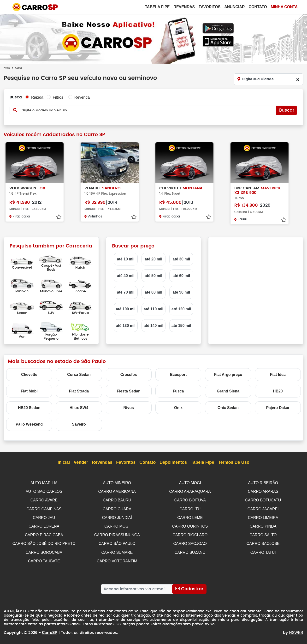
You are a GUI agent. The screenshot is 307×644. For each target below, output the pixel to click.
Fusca (178, 391)
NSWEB (296, 630)
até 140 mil (153, 326)
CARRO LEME (190, 517)
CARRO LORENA (44, 525)
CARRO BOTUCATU (263, 500)
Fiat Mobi (29, 391)
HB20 (278, 391)
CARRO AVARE (44, 500)
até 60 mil (181, 276)
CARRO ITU (190, 508)
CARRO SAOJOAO (190, 542)
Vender (81, 463)
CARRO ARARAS (263, 491)
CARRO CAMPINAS (44, 508)
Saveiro (79, 424)
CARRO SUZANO (190, 551)
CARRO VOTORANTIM (117, 559)
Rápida (37, 97)
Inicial (64, 463)
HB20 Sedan (29, 408)
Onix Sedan (228, 408)
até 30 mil (181, 259)
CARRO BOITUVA (190, 500)
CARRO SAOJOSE (263, 542)
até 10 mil (126, 259)
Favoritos (210, 7)
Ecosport (178, 375)
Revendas (184, 7)
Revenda (82, 97)
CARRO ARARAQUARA (190, 491)
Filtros (58, 97)
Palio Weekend (29, 424)
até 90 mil (181, 292)
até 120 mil (181, 309)
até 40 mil (126, 276)
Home (7, 68)
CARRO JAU (44, 517)
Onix (178, 408)
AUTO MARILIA (44, 483)
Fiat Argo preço (228, 375)
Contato (258, 7)
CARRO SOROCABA (44, 551)
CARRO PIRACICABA (44, 533)
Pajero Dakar (278, 408)
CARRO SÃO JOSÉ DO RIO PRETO (44, 542)
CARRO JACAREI (263, 508)
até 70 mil (126, 292)
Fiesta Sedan (129, 391)
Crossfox (129, 375)
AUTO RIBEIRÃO (263, 483)
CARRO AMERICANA (117, 491)
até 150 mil (181, 326)
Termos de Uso (234, 463)
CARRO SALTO (263, 533)
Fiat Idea (278, 375)
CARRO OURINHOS (190, 525)
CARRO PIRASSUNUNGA (117, 533)
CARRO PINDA (263, 525)
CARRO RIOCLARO (190, 533)
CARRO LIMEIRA (263, 517)
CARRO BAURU (117, 500)
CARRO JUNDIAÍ (117, 517)
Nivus (129, 408)
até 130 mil (126, 326)
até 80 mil (154, 292)
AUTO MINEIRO (117, 483)
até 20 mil (154, 259)
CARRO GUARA (117, 508)
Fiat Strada (79, 391)
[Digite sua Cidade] (269, 79)
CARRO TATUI (263, 551)
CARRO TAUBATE (44, 559)
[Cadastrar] (189, 587)
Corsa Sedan (79, 375)
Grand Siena (228, 391)
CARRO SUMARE (117, 551)
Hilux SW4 (79, 408)
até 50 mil (154, 276)
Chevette (29, 375)
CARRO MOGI (117, 525)
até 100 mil (126, 309)
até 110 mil (153, 309)
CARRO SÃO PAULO (117, 542)
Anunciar (234, 7)
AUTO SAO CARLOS (44, 491)
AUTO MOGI (190, 483)
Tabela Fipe (157, 7)
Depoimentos (173, 463)
